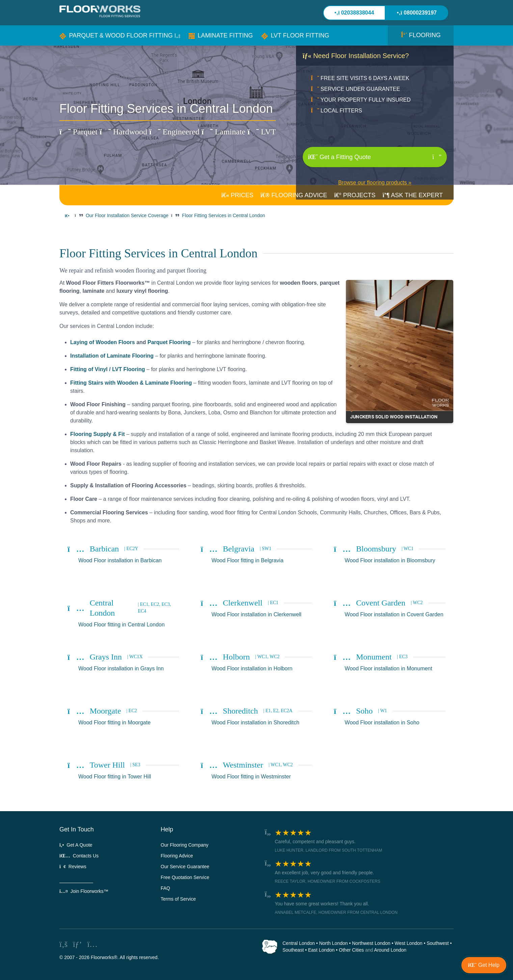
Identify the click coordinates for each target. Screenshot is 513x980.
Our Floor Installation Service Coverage (127, 215)
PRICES (237, 195)
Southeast (293, 950)
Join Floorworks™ (84, 891)
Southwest (438, 943)
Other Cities (351, 950)
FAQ (165, 888)
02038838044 (354, 13)
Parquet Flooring (169, 342)
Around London (390, 950)
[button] (120, 35)
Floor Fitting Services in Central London (223, 215)
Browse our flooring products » (375, 183)
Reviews (73, 867)
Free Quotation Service (185, 877)
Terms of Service (178, 899)
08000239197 (417, 13)
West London (408, 943)
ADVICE (294, 195)
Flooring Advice (177, 856)
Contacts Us (79, 856)
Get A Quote (76, 845)
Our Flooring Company (185, 845)
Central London (299, 943)
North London (333, 943)
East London (321, 950)
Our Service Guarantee (185, 867)
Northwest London (371, 943)
